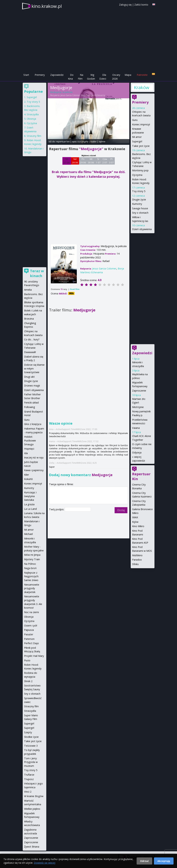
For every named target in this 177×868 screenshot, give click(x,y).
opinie (102, 141)
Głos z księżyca (33, 424)
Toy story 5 (139, 191)
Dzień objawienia (142, 229)
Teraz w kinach (37, 273)
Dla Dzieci (103, 77)
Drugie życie (139, 199)
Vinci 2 (28, 792)
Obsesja (31, 119)
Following (30, 407)
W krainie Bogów (34, 796)
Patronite (142, 75)
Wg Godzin (91, 77)
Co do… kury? (32, 339)
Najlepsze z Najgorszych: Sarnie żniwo (31, 576)
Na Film (81, 77)
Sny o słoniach (140, 213)
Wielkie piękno (32, 809)
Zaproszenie (139, 391)
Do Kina (71, 77)
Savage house (140, 208)
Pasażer (29, 634)
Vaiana (136, 428)
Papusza (29, 630)
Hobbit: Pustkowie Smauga (30, 440)
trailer (94, 141)
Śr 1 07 (98, 161)
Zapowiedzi (57, 75)
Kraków (141, 87)
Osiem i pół (31, 626)
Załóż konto (141, 5)
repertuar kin (63, 141)
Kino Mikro (138, 526)
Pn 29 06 (83, 161)
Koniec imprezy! (141, 124)
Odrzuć (144, 861)
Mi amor (137, 137)
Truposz (29, 779)
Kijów (135, 522)
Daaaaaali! (30, 352)
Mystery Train (32, 559)
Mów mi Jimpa (32, 555)
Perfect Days (31, 643)
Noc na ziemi (31, 612)
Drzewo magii (32, 386)
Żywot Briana (32, 847)
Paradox (137, 560)
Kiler (27, 475)
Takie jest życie (141, 146)
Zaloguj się (125, 5)
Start (26, 75)
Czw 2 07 (105, 161)
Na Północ (30, 564)
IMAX (135, 517)
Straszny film (34, 136)
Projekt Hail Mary (34, 656)
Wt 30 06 (91, 161)
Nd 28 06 (75, 161)
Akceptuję (164, 861)
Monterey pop (140, 170)
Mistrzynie (138, 407)
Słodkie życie (31, 737)
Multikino (137, 555)
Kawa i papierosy (34, 470)
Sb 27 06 (67, 161)
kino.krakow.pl (47, 6)
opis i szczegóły (80, 141)
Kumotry (137, 204)
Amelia (28, 290)
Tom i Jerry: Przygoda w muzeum (31, 762)
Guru (135, 120)
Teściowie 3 (31, 746)
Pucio (27, 660)
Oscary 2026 (116, 77)
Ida (26, 453)
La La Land (30, 509)
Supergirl (137, 141)
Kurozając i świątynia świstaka (30, 496)
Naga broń (30, 568)
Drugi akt (29, 377)
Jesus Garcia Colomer (70, 95)
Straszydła (33, 114)
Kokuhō (28, 479)
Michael (28, 534)
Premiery (40, 75)
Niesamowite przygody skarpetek (32, 588)
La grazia (29, 504)
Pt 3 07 (111, 161)
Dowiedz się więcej (45, 863)
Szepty (28, 732)
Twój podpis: (57, 509)
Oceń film (75, 289)
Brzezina (29, 319)
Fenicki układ (31, 403)
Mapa (128, 75)
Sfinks (135, 564)
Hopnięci (29, 449)
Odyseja (137, 452)
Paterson (29, 639)
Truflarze (29, 775)
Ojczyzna (137, 175)
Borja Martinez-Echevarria (93, 95)
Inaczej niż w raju (34, 457)
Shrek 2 (28, 681)
